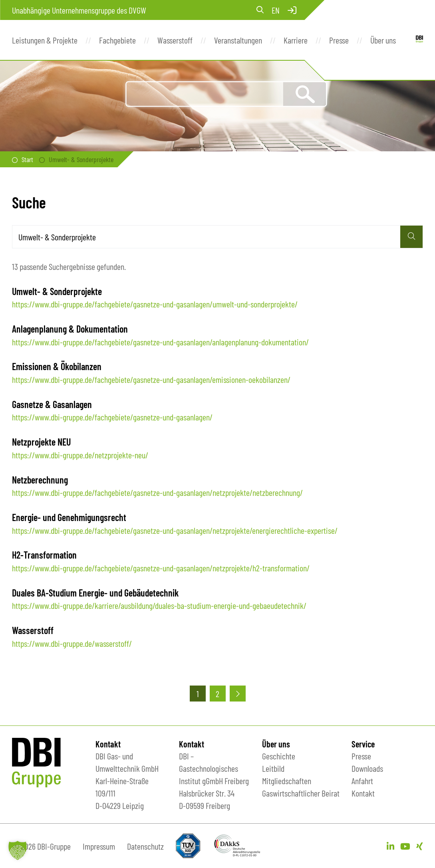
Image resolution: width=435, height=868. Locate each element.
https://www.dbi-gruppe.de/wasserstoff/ (72, 643)
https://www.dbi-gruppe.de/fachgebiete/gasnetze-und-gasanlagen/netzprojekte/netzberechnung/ (157, 492)
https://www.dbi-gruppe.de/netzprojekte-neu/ (80, 455)
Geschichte (279, 756)
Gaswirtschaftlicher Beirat (301, 793)
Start (27, 159)
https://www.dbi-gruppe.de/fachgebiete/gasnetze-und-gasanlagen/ (112, 417)
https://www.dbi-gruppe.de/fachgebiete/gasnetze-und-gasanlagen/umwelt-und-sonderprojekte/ (155, 304)
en (276, 10)
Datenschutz (145, 846)
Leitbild (273, 768)
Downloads (367, 768)
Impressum (99, 846)
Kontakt (363, 793)
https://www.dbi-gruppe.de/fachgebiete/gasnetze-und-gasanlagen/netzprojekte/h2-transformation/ (161, 568)
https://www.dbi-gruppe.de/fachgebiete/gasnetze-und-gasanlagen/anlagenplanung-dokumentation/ (160, 342)
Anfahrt (362, 781)
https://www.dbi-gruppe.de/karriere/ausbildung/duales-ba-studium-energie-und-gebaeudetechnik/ (159, 605)
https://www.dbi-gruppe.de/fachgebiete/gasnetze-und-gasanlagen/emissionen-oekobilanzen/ (151, 379)
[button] (18, 850)
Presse (361, 756)
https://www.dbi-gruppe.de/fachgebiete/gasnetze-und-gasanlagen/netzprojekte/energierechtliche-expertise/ (175, 530)
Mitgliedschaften (287, 781)
